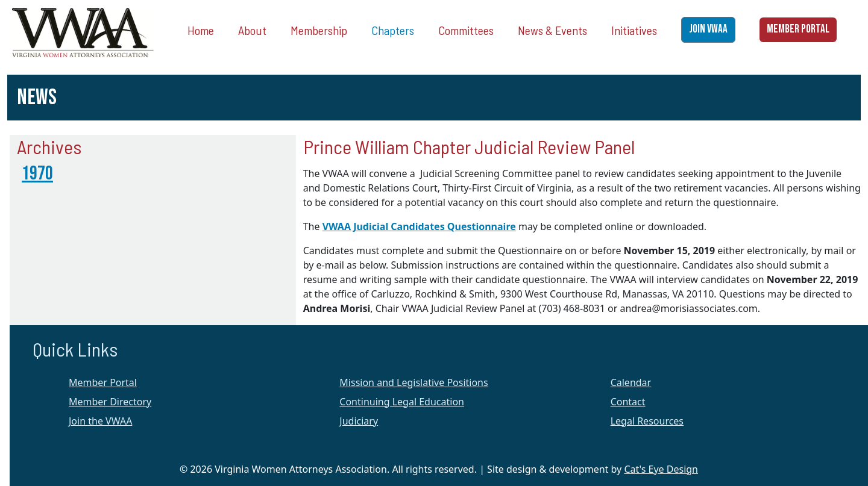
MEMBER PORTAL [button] (798, 29)
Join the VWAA (100, 421)
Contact (628, 402)
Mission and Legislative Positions (414, 382)
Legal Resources (647, 421)
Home (201, 30)
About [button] (252, 30)
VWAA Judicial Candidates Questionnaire (419, 226)
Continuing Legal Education (402, 402)
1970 (37, 174)
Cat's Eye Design (661, 469)
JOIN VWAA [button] (708, 29)
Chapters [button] (393, 30)
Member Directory (110, 402)
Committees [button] (466, 30)
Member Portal (103, 382)
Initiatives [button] (634, 30)
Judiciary (359, 421)
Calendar (631, 382)
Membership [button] (319, 30)
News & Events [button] (552, 30)
